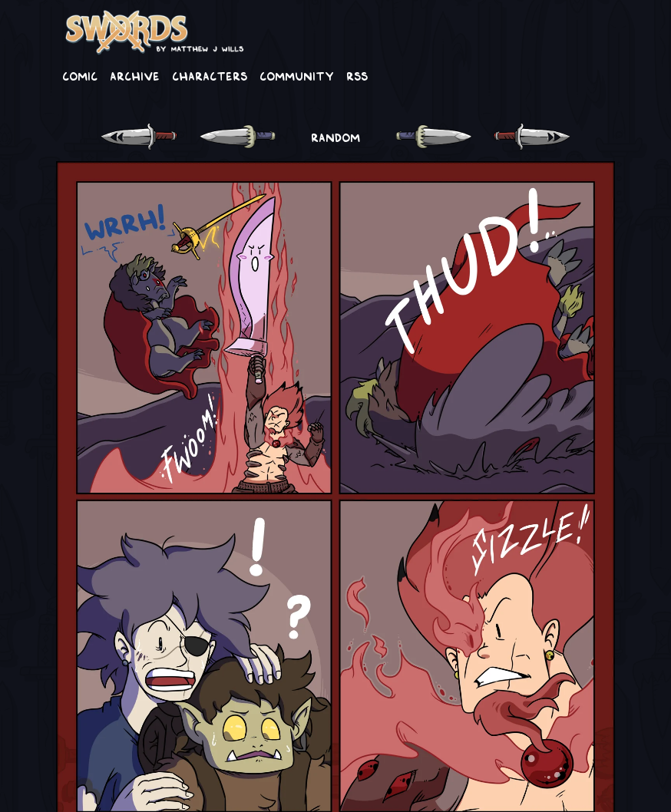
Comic (80, 75)
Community (297, 75)
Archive (135, 75)
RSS (357, 75)
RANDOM (335, 137)
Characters (210, 75)
